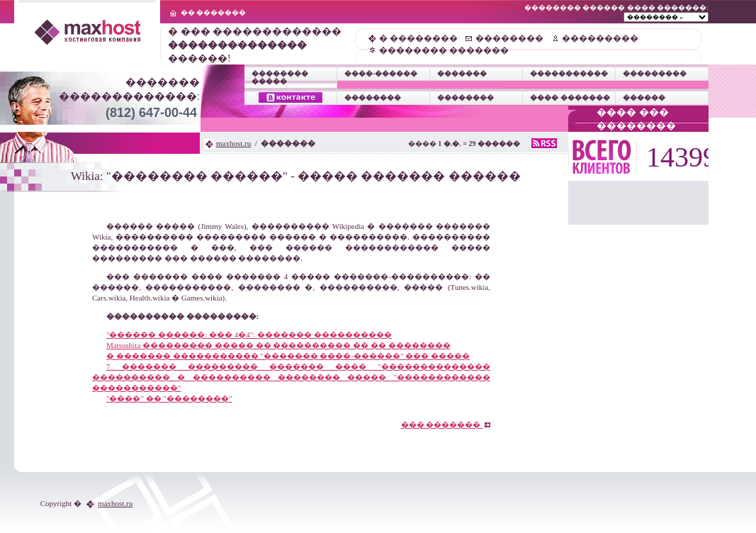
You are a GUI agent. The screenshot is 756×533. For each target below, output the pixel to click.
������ (644, 97)
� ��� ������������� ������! (255, 45)
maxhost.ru (233, 143)
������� (462, 73)
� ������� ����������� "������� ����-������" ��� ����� (288, 356)
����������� (569, 73)
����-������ (381, 73)
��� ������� (446, 425)
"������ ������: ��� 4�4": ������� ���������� (249, 335)
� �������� (418, 38)
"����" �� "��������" (169, 398)
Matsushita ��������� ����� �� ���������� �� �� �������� (278, 345)
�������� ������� (444, 50)
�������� (509, 38)
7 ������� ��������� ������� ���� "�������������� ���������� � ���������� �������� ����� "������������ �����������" (291, 377)
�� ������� (214, 12)
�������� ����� (280, 77)
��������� (600, 38)
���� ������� (570, 97)
